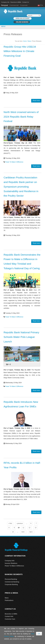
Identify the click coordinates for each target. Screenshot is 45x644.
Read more (36, 101)
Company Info (5, 2)
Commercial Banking (12, 582)
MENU (3, 26)
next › (23, 532)
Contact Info (9, 616)
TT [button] (41, 5)
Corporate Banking (11, 585)
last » (31, 532)
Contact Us (26, 2)
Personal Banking (11, 579)
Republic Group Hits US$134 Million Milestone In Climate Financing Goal (20, 51)
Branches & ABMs (16, 2)
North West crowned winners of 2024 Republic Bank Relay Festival (21, 117)
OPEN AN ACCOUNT (22, 18)
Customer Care (10, 619)
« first (10, 523)
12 (29, 528)
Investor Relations (11, 563)
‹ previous (20, 523)
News (29, 41)
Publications (9, 600)
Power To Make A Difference (14, 162)
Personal (5, 5)
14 (13, 532)
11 (23, 528)
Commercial (14, 5)
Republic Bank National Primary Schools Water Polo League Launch (21, 337)
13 (36, 528)
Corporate (24, 5)
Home (25, 41)
